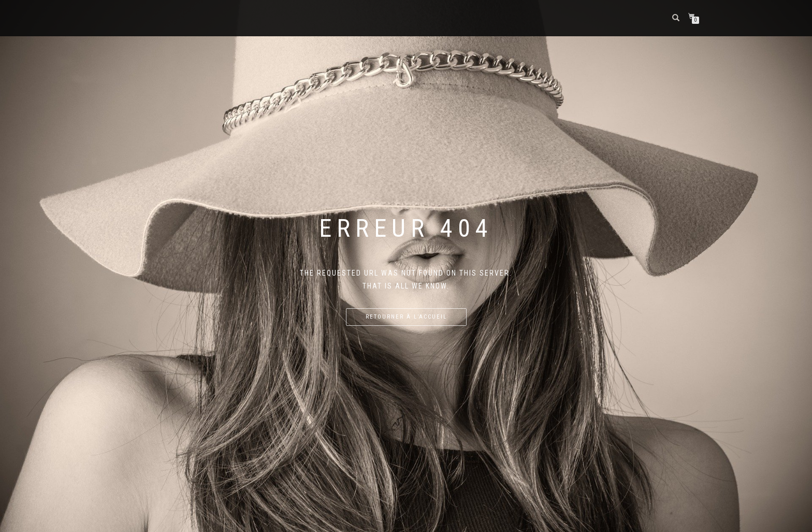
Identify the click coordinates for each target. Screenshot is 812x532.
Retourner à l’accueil (406, 317)
